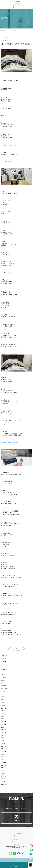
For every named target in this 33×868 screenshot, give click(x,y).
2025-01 (4, 743)
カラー (3, 667)
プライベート (5, 691)
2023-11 (4, 781)
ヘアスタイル (5, 678)
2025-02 (4, 741)
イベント (4, 661)
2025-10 (4, 719)
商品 (3, 680)
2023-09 (4, 784)
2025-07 (4, 727)
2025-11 (4, 716)
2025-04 (4, 735)
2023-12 (4, 779)
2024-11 (4, 749)
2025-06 (4, 730)
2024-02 (4, 773)
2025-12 (4, 713)
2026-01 (4, 711)
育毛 (3, 672)
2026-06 (4, 700)
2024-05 (4, 765)
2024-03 (4, 771)
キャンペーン (5, 664)
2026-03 (4, 705)
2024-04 (4, 768)
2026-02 (4, 708)
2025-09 (4, 722)
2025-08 (4, 724)
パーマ (3, 675)
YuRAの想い (5, 688)
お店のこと (4, 686)
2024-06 (4, 762)
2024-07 (4, 760)
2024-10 (4, 752)
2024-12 (4, 746)
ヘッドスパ (4, 669)
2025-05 (4, 732)
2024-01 (4, 776)
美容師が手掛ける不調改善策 (11, 442)
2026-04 (4, 703)
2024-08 (4, 757)
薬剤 (3, 683)
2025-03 (4, 738)
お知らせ (4, 659)
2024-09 (4, 754)
